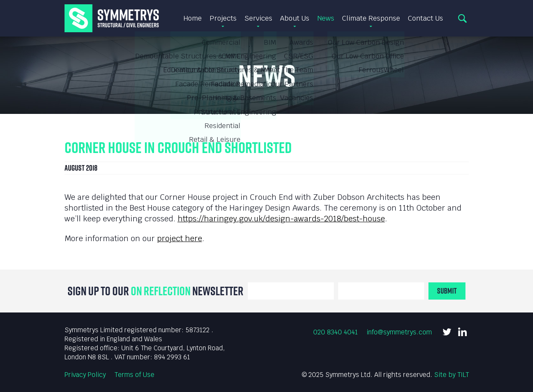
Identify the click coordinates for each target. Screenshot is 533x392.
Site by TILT (451, 375)
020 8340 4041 (336, 332)
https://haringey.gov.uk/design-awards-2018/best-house (281, 219)
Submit (447, 291)
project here (180, 238)
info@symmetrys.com (399, 332)
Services (258, 18)
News (326, 18)
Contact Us (425, 18)
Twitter (447, 332)
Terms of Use (134, 375)
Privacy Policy (85, 375)
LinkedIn (462, 332)
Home (193, 18)
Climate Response (371, 18)
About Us (295, 18)
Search (462, 18)
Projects (223, 18)
